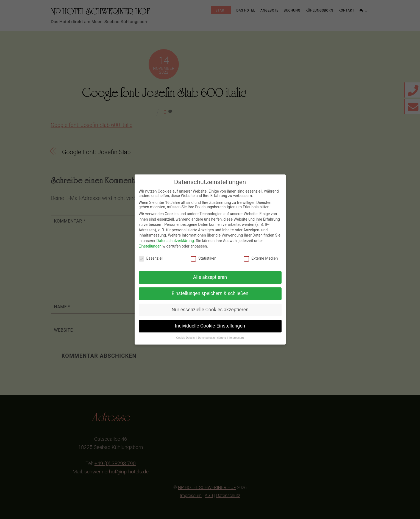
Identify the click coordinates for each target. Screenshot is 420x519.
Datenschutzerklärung (175, 241)
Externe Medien (261, 258)
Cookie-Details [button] (186, 338)
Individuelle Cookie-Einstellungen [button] (210, 326)
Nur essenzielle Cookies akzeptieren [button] (210, 310)
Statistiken (204, 258)
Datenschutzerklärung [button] (212, 338)
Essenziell (151, 258)
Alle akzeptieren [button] (210, 277)
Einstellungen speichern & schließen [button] (210, 293)
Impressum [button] (237, 338)
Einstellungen (150, 246)
